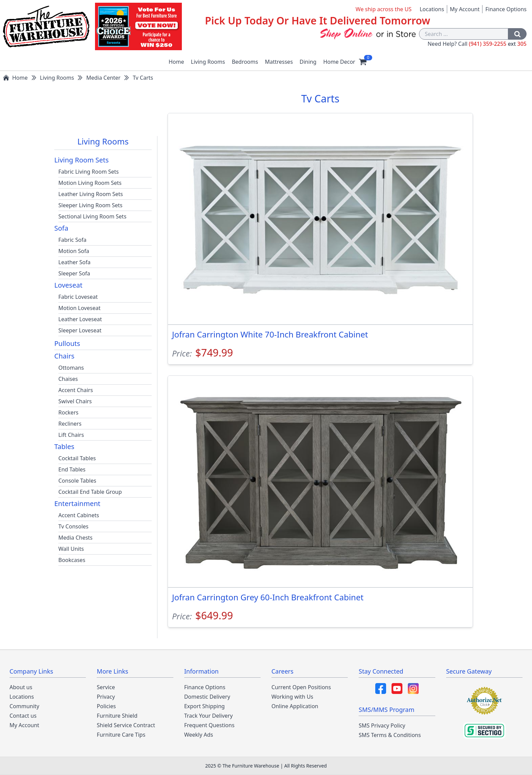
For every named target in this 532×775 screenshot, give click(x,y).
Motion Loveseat (79, 308)
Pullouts (67, 343)
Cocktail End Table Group (90, 492)
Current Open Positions (301, 687)
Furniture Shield (117, 716)
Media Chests (75, 538)
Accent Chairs (76, 390)
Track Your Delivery (208, 716)
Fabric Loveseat (78, 297)
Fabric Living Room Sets (89, 172)
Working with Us (292, 697)
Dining (308, 62)
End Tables (72, 469)
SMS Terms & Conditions (390, 735)
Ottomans (71, 368)
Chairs (64, 356)
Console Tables (77, 481)
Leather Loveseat (80, 319)
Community (24, 706)
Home (176, 62)
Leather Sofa (74, 262)
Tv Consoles (73, 526)
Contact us (23, 716)
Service (106, 687)
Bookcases (72, 560)
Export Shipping (205, 706)
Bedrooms (245, 62)
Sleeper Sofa (74, 273)
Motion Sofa (74, 251)
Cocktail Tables (77, 458)
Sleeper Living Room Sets (90, 205)
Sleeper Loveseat (80, 330)
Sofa (61, 228)
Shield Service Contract (126, 725)
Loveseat (68, 285)
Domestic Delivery (207, 697)
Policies (106, 706)
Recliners (70, 424)
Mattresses (279, 62)
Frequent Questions (209, 725)
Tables (64, 447)
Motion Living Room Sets (90, 183)
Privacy (106, 697)
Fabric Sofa (72, 240)
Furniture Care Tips (121, 735)
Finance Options (506, 9)
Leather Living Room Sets (91, 194)
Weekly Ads (199, 735)
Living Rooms (208, 62)
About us (21, 687)
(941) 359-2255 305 (498, 44)
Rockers (68, 412)
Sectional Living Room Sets (92, 216)
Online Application (295, 706)
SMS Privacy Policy (382, 725)
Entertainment (77, 503)
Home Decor (339, 62)
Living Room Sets (81, 160)
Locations (432, 9)
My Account (465, 9)
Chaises (68, 379)
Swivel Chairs (75, 401)
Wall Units (71, 549)
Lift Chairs (71, 435)
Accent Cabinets (79, 515)
